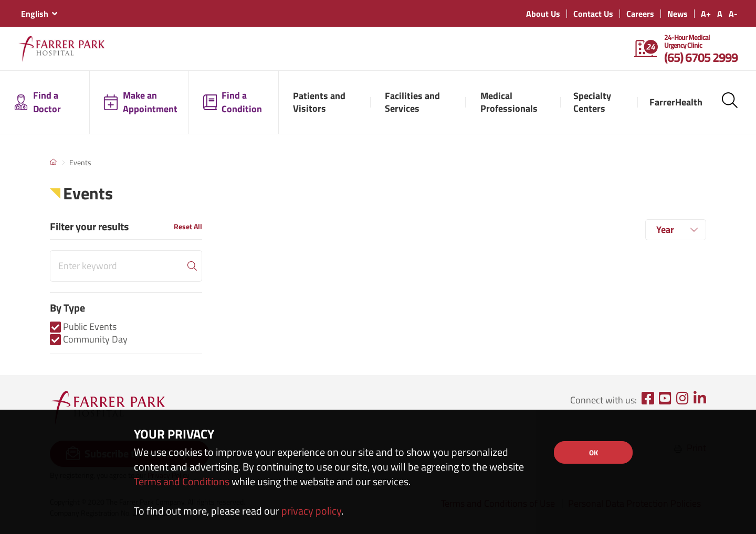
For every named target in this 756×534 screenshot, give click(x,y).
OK (594, 452)
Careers (640, 14)
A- (733, 14)
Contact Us (593, 14)
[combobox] (39, 14)
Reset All (188, 226)
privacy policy (311, 511)
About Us (543, 14)
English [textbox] (35, 14)
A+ (706, 14)
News (678, 14)
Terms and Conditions (182, 481)
